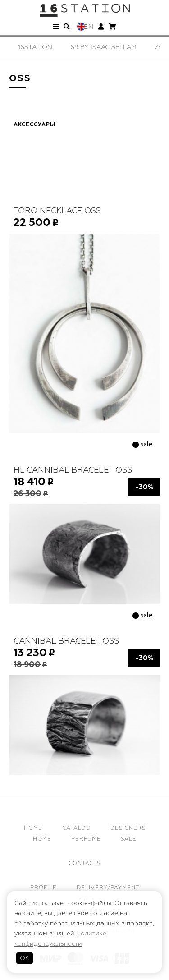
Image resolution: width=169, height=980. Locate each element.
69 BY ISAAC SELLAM (103, 47)
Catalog (76, 828)
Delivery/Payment (108, 888)
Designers (128, 828)
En (89, 27)
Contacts (84, 863)
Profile (43, 888)
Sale (129, 839)
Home (33, 828)
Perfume (86, 839)
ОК (25, 958)
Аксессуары (34, 125)
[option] (35, 47)
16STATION (35, 47)
